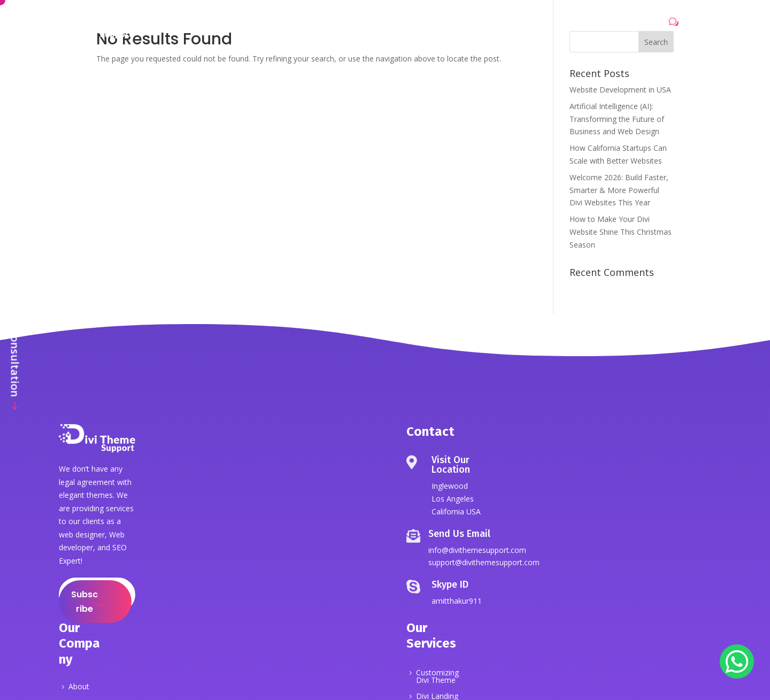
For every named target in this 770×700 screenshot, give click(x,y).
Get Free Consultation (15, 339)
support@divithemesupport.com (484, 562)
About (288, 26)
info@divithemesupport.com (477, 550)
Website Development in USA (620, 90)
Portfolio (392, 26)
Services (332, 26)
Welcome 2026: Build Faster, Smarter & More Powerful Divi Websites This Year (619, 190)
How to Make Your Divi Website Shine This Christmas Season (621, 232)
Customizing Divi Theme (437, 677)
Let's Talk (643, 25)
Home (249, 26)
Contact (516, 26)
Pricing (439, 26)
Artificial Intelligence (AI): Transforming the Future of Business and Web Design (617, 119)
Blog (476, 26)
